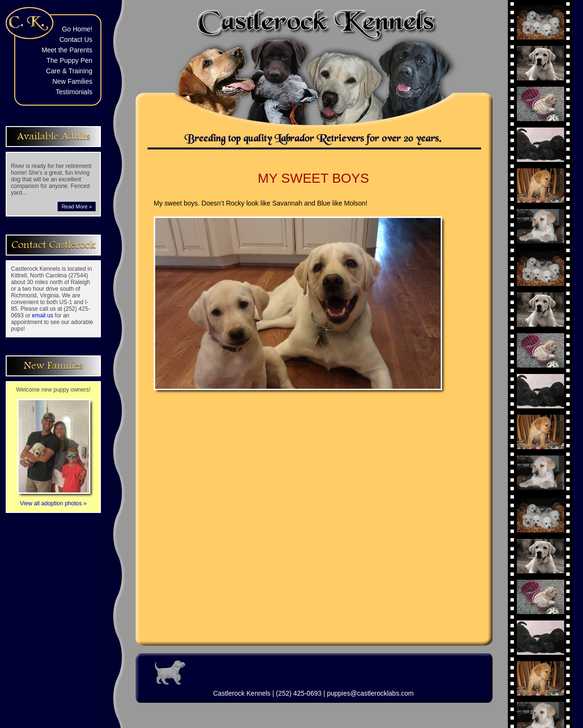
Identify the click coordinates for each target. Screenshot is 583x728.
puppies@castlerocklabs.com (370, 693)
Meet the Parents (67, 50)
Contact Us (76, 39)
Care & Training (69, 71)
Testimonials (74, 92)
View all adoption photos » (54, 500)
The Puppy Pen (69, 60)
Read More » (77, 207)
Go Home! (77, 29)
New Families (72, 81)
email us (43, 315)
